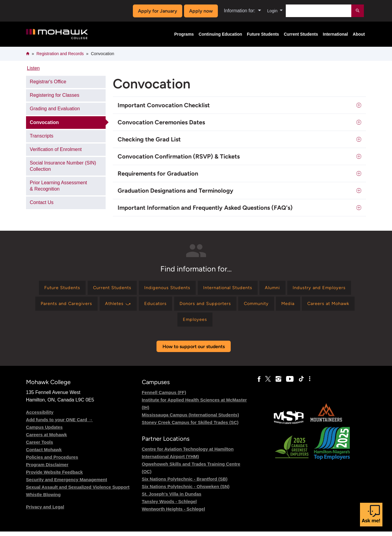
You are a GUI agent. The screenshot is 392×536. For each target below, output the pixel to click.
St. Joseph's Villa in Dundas (172, 498)
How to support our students (194, 351)
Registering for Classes (55, 95)
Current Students (301, 34)
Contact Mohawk (44, 454)
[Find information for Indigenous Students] (200, 288)
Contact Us (42, 202)
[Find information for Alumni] (315, 288)
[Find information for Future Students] (86, 288)
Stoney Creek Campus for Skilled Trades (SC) (190, 426)
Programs (184, 34)
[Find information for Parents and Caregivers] (134, 306)
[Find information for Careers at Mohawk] (189, 323)
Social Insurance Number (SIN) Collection (63, 166)
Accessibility (40, 416)
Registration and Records (60, 54)
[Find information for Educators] (231, 306)
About (359, 34)
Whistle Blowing (43, 499)
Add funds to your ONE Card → (59, 424)
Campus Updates (44, 431)
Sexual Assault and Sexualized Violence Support (78, 491)
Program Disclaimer (47, 469)
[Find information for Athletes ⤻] (190, 306)
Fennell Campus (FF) (164, 397)
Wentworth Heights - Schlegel (173, 513)
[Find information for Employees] (240, 323)
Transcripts (42, 136)
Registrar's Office (48, 82)
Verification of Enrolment (56, 149)
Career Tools (40, 446)
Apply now (199, 11)
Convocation (44, 122)
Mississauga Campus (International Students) (190, 419)
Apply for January (156, 11)
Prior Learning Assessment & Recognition (59, 186)
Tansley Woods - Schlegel (169, 506)
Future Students (263, 34)
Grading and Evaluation (55, 109)
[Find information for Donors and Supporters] (284, 306)
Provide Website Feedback (54, 476)
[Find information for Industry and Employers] (65, 306)
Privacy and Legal (45, 511)
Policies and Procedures (52, 461)
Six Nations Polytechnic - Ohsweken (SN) (186, 491)
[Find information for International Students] (266, 288)
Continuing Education (220, 34)
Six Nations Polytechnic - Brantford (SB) (185, 483)
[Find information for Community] (339, 306)
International (335, 34)
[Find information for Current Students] (140, 288)
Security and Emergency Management (67, 484)
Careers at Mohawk (47, 439)
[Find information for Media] (145, 323)
